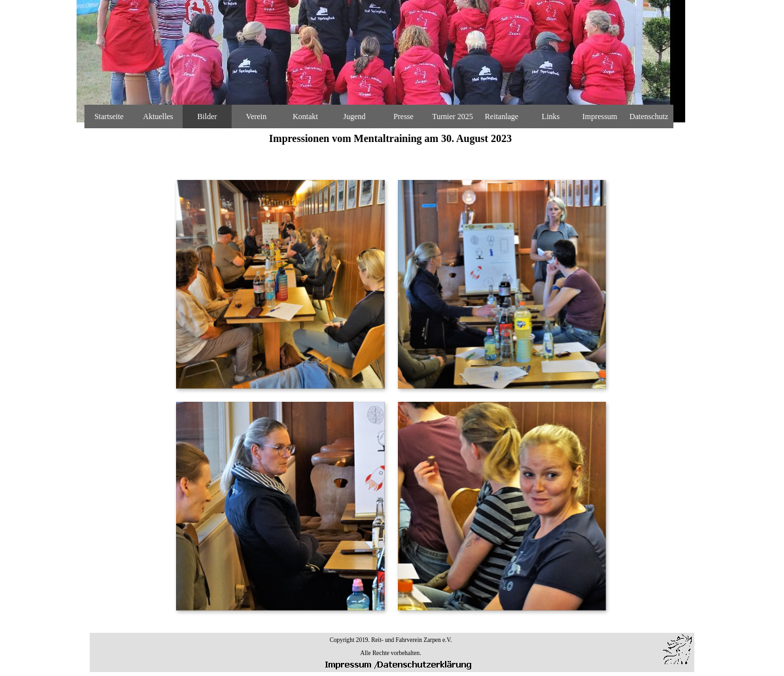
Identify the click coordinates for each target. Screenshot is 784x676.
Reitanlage (502, 116)
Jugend (355, 116)
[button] (280, 284)
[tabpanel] (391, 646)
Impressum (600, 116)
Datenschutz (649, 116)
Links (551, 116)
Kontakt (305, 116)
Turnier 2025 (453, 116)
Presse (403, 116)
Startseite (109, 116)
